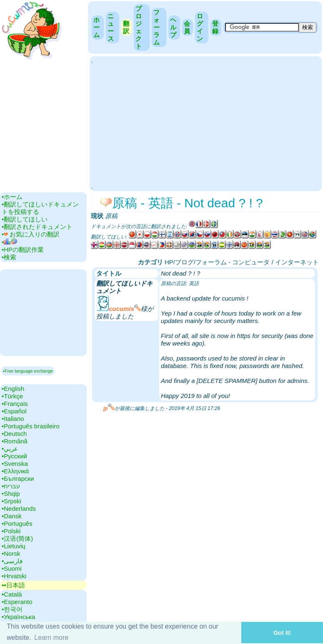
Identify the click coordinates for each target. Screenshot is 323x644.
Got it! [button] (282, 633)
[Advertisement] (206, 123)
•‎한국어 (12, 609)
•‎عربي (10, 449)
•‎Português (17, 523)
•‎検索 (9, 257)
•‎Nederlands (19, 508)
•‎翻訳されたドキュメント (37, 227)
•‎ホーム (12, 197)
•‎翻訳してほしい (25, 219)
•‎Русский (14, 456)
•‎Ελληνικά (15, 471)
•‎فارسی (12, 561)
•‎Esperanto (17, 602)
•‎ (9, 242)
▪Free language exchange (28, 371)
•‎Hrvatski (14, 576)
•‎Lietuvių (14, 546)
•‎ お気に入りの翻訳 (31, 234)
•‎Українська (18, 617)
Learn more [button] (51, 638)
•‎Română (15, 441)
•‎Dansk (12, 516)
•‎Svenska (15, 464)
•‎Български (18, 479)
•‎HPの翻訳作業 (23, 250)
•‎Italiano (13, 419)
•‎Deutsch (14, 434)
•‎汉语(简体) (17, 538)
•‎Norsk (11, 553)
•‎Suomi (12, 568)
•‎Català (12, 594)
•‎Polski (11, 531)
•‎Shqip (11, 494)
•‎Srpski (11, 501)
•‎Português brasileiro (31, 426)
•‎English (13, 389)
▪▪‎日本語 (13, 585)
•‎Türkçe (12, 396)
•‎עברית (11, 486)
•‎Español (14, 411)
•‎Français (15, 404)
